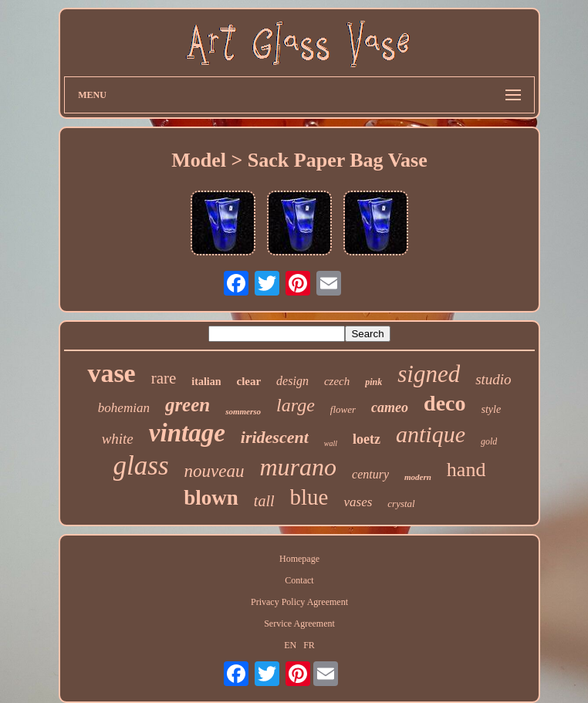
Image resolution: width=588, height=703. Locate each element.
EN (290, 645)
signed (429, 374)
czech (337, 381)
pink (373, 382)
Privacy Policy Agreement (299, 602)
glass (141, 466)
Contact (299, 580)
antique (431, 434)
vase (111, 373)
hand (466, 470)
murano (298, 467)
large (296, 405)
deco (444, 403)
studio (493, 379)
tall (264, 501)
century (370, 474)
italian (206, 382)
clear (248, 381)
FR (309, 645)
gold (489, 441)
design (292, 381)
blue (309, 497)
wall (331, 443)
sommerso (243, 411)
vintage (187, 433)
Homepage (299, 559)
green (188, 405)
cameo (390, 407)
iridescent (275, 437)
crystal (401, 504)
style (492, 409)
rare (164, 378)
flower (343, 409)
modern (418, 477)
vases (358, 502)
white (118, 439)
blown (211, 498)
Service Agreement (299, 624)
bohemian (124, 408)
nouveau (215, 471)
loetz (367, 439)
